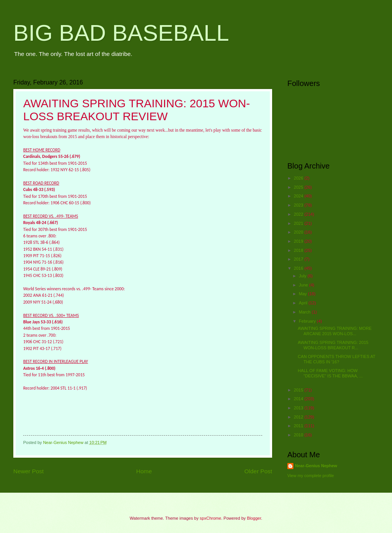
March (305, 312)
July (303, 276)
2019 (299, 241)
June (304, 285)
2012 (299, 417)
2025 (299, 187)
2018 (299, 250)
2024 (299, 196)
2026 (299, 178)
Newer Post (29, 471)
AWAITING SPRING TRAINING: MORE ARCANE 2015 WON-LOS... (335, 331)
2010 (299, 435)
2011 (299, 426)
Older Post (258, 471)
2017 (299, 259)
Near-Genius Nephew (316, 466)
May (303, 294)
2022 (299, 214)
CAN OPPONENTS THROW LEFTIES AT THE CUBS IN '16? (337, 359)
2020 (299, 232)
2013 (299, 408)
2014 (299, 399)
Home (144, 471)
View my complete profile (311, 476)
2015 (299, 390)
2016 (299, 268)
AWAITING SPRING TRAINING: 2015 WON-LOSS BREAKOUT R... (333, 345)
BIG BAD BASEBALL (121, 33)
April (304, 303)
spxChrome (210, 518)
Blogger (254, 518)
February (308, 321)
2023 (299, 205)
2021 (299, 223)
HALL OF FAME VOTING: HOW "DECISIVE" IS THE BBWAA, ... (331, 373)
